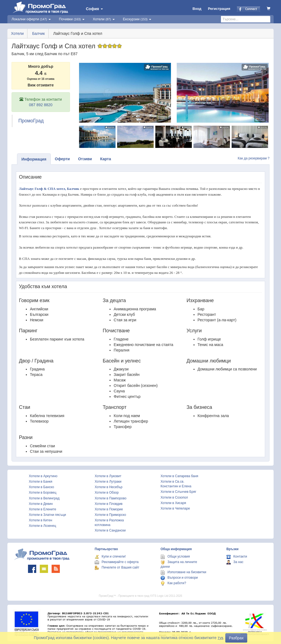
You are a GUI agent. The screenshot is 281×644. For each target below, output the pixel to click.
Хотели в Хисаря (173, 503)
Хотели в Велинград (44, 498)
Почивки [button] (72, 19)
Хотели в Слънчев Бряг (178, 492)
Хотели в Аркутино (43, 476)
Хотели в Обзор (107, 493)
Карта (106, 159)
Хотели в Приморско (110, 515)
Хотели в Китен (40, 520)
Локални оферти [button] (31, 19)
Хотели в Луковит (108, 476)
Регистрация (219, 9)
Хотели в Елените (43, 509)
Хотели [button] (104, 19)
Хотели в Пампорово (111, 498)
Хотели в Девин (41, 504)
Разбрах (236, 638)
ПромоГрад (31, 121)
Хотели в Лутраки (108, 482)
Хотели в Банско (41, 487)
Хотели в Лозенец (42, 526)
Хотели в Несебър (109, 487)
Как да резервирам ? (254, 158)
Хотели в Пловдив (109, 504)
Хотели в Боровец (43, 493)
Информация (34, 159)
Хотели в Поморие (109, 509)
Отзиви (85, 159)
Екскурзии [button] (137, 19)
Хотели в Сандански (110, 530)
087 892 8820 (41, 105)
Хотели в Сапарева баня (179, 476)
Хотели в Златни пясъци (47, 515)
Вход (197, 9)
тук (220, 638)
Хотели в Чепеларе (175, 508)
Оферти (62, 159)
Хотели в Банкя (41, 482)
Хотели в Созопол (174, 497)
